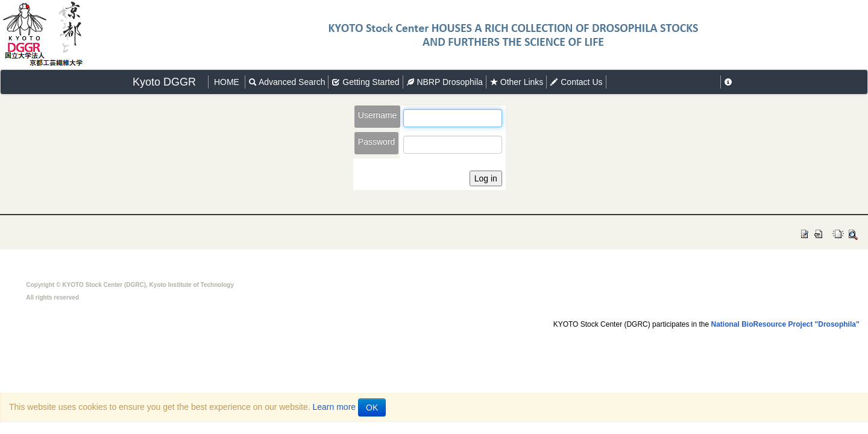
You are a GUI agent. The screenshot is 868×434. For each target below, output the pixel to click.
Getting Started (365, 82)
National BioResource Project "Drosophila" (785, 324)
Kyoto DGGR (164, 82)
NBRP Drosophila (445, 82)
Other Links (516, 82)
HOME (227, 82)
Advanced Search (287, 82)
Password (376, 142)
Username (378, 115)
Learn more (335, 407)
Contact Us (576, 82)
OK (372, 407)
